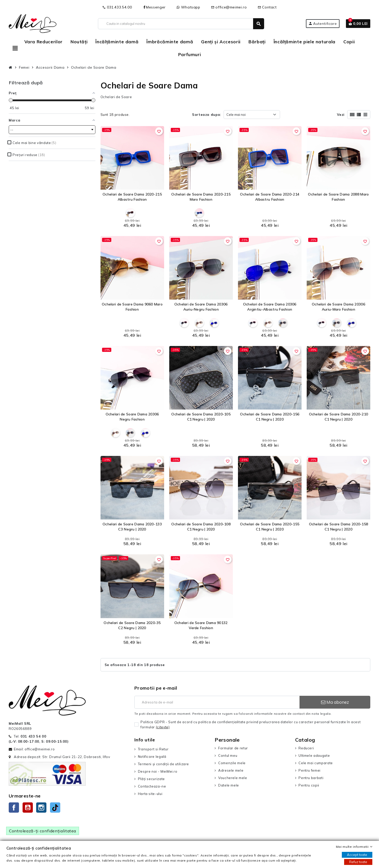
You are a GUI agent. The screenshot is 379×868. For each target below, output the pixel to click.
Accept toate (357, 855)
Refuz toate (358, 862)
